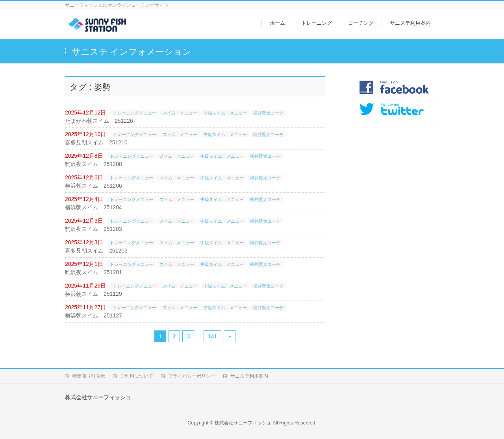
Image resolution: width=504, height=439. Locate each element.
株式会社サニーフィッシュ (243, 423)
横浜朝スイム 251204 (94, 207)
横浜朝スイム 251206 (94, 186)
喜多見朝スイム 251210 (96, 142)
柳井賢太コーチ (268, 113)
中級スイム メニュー (225, 113)
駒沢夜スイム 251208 (94, 164)
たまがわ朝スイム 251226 (99, 121)
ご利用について (137, 376)
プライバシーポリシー (192, 376)
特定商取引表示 (89, 376)
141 (212, 336)
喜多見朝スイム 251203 (96, 251)
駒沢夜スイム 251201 (94, 272)
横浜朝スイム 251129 (94, 294)
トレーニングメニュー (135, 113)
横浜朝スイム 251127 (94, 315)
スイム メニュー (180, 113)
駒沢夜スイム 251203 (94, 229)
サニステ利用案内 (249, 376)
